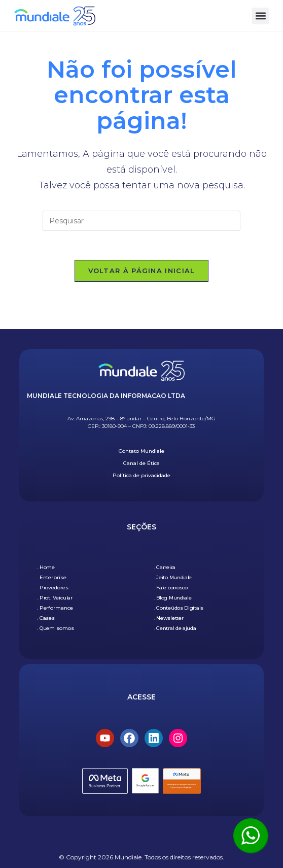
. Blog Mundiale (173, 598)
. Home (46, 567)
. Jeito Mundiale (173, 577)
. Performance (55, 608)
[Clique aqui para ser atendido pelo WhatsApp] (251, 836)
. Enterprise (52, 577)
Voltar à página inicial (142, 272)
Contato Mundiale (141, 452)
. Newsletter (169, 618)
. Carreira (165, 567)
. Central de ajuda (175, 628)
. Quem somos (56, 628)
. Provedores (53, 588)
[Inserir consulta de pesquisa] (141, 221)
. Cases (46, 618)
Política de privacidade (141, 476)
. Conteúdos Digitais (179, 608)
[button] (260, 16)
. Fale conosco (171, 588)
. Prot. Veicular (55, 598)
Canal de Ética (141, 464)
